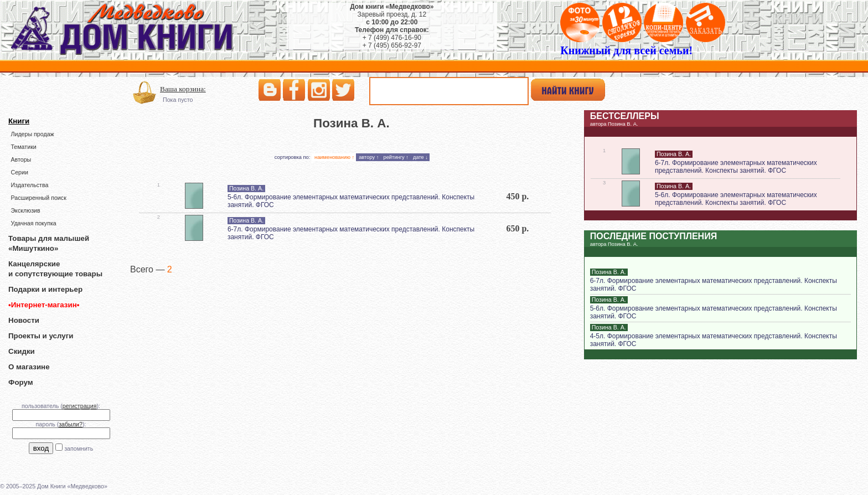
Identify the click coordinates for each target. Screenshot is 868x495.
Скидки (22, 351)
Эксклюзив (25, 210)
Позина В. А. (246, 188)
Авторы (21, 159)
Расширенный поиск (38, 198)
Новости (24, 320)
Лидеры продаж (32, 134)
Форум (21, 382)
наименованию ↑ (334, 157)
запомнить (79, 448)
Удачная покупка (33, 223)
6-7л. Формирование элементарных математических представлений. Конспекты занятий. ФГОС (736, 167)
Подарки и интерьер (45, 289)
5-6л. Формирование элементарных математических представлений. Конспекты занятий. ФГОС (736, 199)
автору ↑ (369, 157)
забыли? (71, 424)
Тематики (23, 147)
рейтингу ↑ (396, 157)
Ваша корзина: (183, 89)
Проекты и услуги (41, 336)
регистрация (80, 406)
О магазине (29, 367)
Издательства (29, 185)
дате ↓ (420, 157)
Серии (19, 172)
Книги (19, 121)
